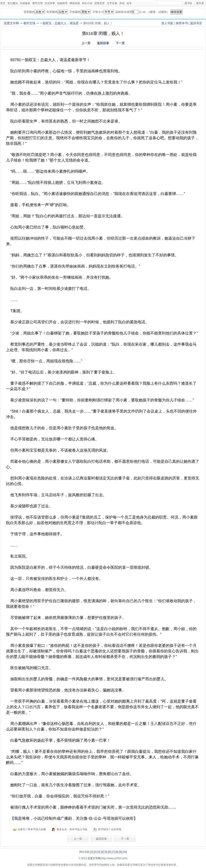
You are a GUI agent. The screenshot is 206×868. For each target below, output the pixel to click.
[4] (102, 852)
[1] (92, 852)
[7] (113, 852)
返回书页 (196, 23)
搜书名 (188, 3)
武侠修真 (25, 3)
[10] (125, 852)
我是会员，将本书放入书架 (72, 829)
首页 (3, 3)
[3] (99, 852)
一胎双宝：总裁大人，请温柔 (59, 23)
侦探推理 (62, 3)
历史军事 (50, 3)
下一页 (120, 43)
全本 (129, 3)
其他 (122, 3)
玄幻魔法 (13, 3)
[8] (117, 852)
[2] (95, 852)
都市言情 (37, 3)
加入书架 (167, 23)
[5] (106, 852)
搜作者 (200, 3)
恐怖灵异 (100, 3)
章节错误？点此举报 (110, 829)
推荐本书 (182, 23)
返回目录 (103, 43)
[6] (110, 852)
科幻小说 (87, 3)
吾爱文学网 (11, 23)
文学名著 (112, 3)
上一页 (86, 43)
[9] (120, 852)
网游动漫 (75, 3)
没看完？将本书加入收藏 (32, 829)
